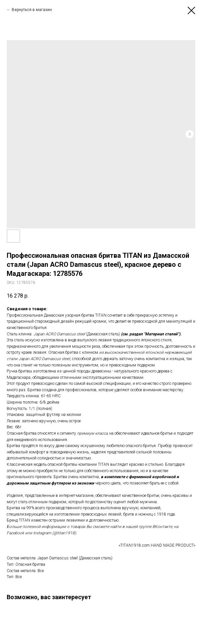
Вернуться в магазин (32, 10)
